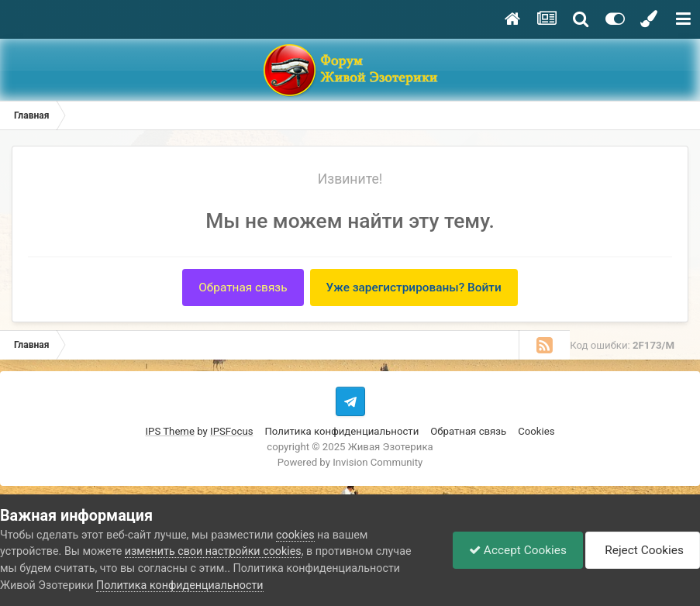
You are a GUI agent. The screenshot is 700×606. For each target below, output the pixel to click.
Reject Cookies (642, 550)
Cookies (536, 431)
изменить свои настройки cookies (213, 551)
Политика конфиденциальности (341, 431)
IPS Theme (170, 431)
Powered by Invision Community (350, 462)
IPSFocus (231, 431)
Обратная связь (243, 288)
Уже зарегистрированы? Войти (414, 288)
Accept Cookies (518, 550)
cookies (295, 535)
